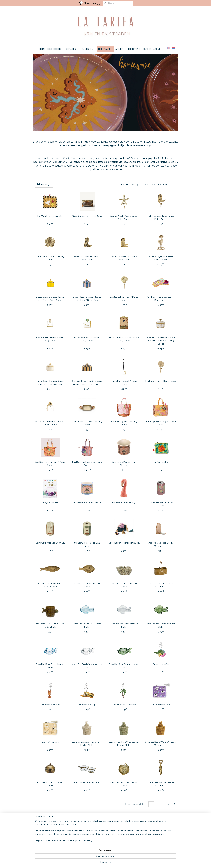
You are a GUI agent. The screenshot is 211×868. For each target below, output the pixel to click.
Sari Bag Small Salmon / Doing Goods (87, 464)
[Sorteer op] (166, 185)
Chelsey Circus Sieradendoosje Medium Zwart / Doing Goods (87, 383)
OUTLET (147, 49)
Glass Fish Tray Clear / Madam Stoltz (124, 625)
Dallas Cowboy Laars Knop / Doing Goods (87, 258)
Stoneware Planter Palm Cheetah (124, 464)
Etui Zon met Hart (161, 462)
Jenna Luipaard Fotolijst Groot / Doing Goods (124, 339)
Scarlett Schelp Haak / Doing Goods (124, 299)
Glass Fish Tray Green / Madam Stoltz (161, 625)
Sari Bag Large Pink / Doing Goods (124, 423)
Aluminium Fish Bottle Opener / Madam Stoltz (161, 784)
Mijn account (92, 3)
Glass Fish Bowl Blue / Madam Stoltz (50, 666)
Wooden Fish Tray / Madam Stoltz (87, 585)
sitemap (112, 863)
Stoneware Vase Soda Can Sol (50, 543)
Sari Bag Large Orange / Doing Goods (161, 423)
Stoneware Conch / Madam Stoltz (124, 585)
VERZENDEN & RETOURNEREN (46, 827)
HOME (42, 49)
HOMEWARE (106, 49)
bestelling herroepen (126, 863)
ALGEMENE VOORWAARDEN (45, 824)
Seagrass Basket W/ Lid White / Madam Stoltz (87, 744)
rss (117, 863)
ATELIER (121, 49)
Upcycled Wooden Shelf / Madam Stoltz (161, 545)
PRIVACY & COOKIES (41, 830)
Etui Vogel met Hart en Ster (50, 216)
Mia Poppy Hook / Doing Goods (161, 381)
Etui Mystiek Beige (50, 742)
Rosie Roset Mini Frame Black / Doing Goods (50, 423)
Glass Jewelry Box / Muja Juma (87, 216)
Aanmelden (129, 831)
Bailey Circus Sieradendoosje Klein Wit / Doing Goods (50, 383)
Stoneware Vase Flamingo (124, 502)
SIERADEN (72, 49)
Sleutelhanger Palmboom (124, 705)
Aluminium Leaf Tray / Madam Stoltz (124, 784)
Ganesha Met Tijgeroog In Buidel (124, 543)
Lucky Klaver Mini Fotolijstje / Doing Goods (87, 339)
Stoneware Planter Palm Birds (87, 502)
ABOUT (158, 49)
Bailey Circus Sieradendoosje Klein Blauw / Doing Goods (87, 299)
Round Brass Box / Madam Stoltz (50, 784)
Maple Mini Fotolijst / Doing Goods (124, 383)
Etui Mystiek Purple (161, 705)
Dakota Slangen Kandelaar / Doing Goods (161, 258)
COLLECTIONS (55, 49)
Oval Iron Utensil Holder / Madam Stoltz (161, 585)
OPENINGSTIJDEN (40, 836)
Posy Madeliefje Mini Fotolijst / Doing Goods (50, 339)
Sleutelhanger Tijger (87, 705)
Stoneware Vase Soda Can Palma (87, 545)
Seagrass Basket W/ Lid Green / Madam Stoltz (124, 744)
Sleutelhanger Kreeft (50, 705)
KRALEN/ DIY (88, 49)
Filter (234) (44, 185)
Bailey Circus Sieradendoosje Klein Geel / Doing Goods (50, 299)
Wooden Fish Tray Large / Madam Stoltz (50, 585)
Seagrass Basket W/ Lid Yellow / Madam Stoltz (161, 744)
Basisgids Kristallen (50, 502)
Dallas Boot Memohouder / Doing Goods (124, 258)
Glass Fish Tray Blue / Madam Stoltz (87, 625)
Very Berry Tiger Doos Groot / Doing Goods (161, 299)
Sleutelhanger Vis (161, 664)
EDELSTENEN (135, 49)
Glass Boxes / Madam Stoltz (87, 782)
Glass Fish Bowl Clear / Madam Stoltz (87, 666)
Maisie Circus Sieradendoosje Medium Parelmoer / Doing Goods (161, 341)
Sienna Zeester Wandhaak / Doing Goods (124, 218)
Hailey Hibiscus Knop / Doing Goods (50, 258)
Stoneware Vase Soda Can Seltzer (161, 504)
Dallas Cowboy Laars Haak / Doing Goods (161, 218)
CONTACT (37, 833)
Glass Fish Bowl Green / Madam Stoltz (124, 666)
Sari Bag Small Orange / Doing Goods (50, 464)
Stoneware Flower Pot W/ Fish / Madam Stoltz (50, 625)
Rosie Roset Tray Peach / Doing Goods (87, 423)
